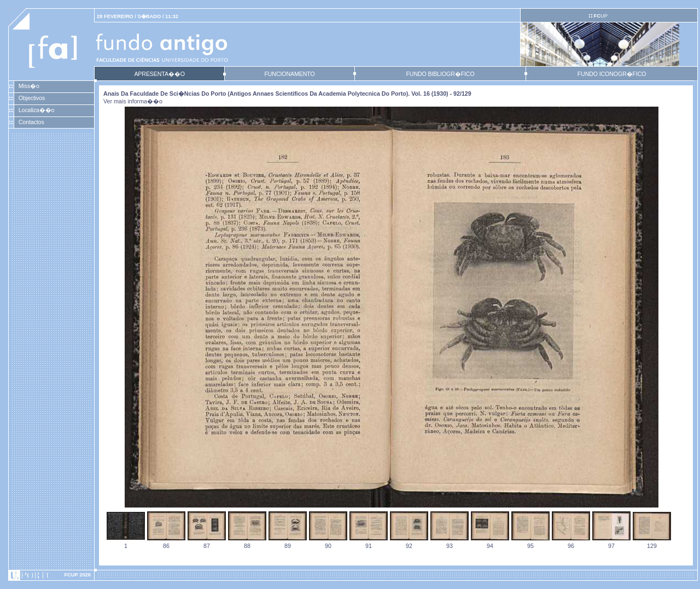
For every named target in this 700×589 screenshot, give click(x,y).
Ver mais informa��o (133, 101)
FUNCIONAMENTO (289, 74)
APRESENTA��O (159, 74)
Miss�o (29, 86)
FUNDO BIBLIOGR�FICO (440, 74)
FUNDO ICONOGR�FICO (612, 74)
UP (600, 16)
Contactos (31, 122)
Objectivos (32, 98)
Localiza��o (37, 110)
